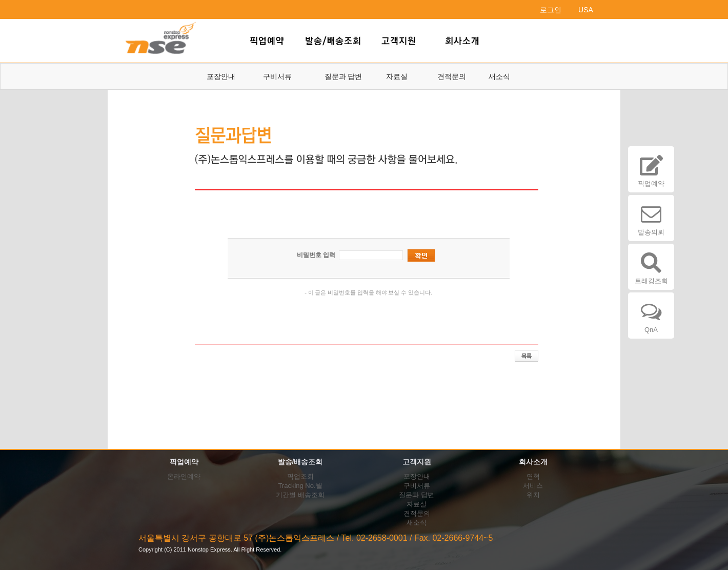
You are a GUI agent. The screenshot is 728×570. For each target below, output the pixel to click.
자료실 (397, 76)
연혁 (533, 476)
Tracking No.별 (300, 486)
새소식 (499, 76)
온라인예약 (184, 476)
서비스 (533, 486)
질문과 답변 (343, 76)
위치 (533, 495)
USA (586, 10)
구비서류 (277, 76)
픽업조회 (300, 476)
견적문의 (452, 76)
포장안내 (221, 76)
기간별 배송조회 (300, 495)
